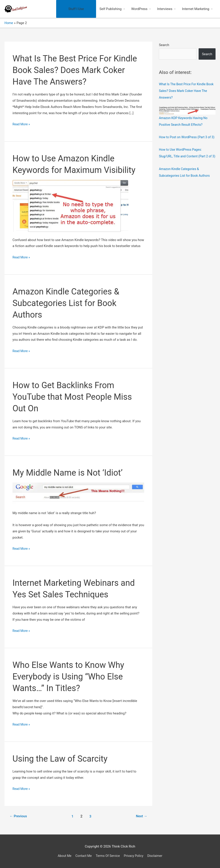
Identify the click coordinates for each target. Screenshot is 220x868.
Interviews (165, 9)
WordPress (139, 9)
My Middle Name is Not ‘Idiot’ (71, 473)
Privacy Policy (135, 856)
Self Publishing (110, 9)
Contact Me (82, 856)
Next (141, 816)
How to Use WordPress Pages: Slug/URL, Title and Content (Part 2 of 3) (187, 163)
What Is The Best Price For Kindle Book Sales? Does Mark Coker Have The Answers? (78, 70)
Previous (19, 816)
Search (164, 45)
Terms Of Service (108, 856)
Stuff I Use (76, 9)
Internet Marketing (196, 9)
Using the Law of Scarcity (63, 759)
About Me (62, 856)
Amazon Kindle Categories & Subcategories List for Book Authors (69, 303)
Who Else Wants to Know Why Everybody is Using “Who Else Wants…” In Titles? (71, 676)
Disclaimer (157, 856)
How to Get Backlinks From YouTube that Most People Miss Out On (75, 397)
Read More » (22, 124)
